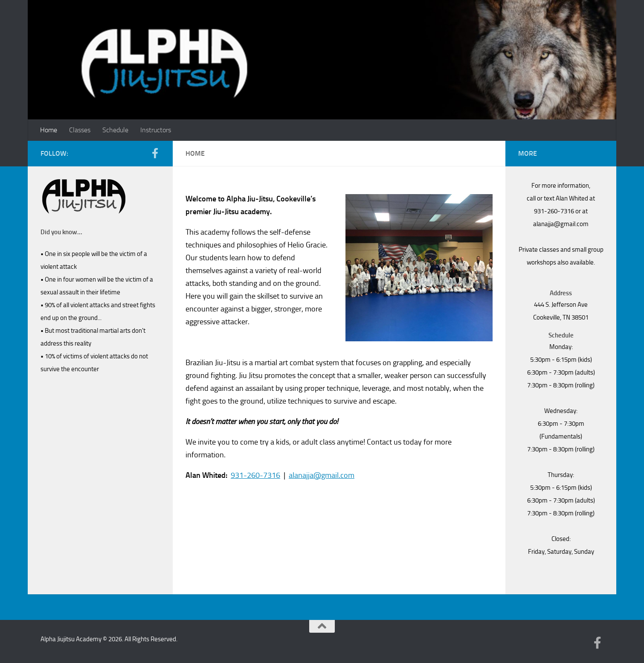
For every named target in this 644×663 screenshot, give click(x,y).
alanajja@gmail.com (322, 475)
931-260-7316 (255, 475)
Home (49, 130)
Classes (80, 130)
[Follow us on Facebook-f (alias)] (155, 153)
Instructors (156, 130)
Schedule (115, 130)
